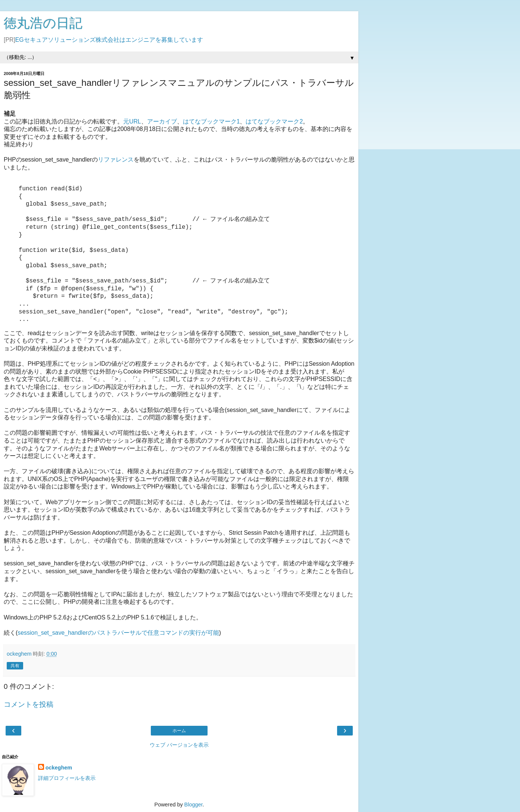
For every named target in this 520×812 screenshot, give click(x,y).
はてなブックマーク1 (211, 121)
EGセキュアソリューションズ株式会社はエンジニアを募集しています (109, 40)
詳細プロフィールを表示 (67, 778)
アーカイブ (162, 121)
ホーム (179, 731)
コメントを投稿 (29, 704)
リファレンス (116, 160)
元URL (132, 121)
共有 (15, 666)
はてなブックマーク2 (274, 121)
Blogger (194, 805)
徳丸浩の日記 (43, 23)
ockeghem (59, 768)
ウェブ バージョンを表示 (179, 745)
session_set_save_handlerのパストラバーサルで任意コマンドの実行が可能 (118, 633)
